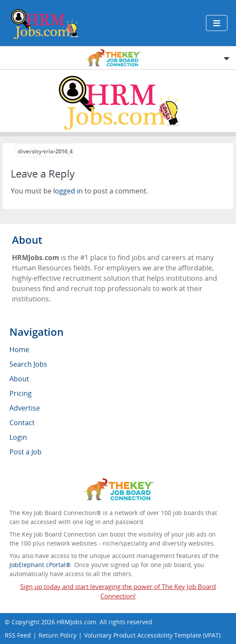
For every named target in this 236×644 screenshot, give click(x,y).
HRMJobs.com (76, 622)
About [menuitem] (19, 379)
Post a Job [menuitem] (26, 452)
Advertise (25, 408)
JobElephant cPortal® (40, 565)
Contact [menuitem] (22, 423)
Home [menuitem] (19, 350)
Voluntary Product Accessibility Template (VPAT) (152, 635)
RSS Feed (18, 635)
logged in (68, 191)
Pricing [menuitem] (21, 393)
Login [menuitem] (18, 437)
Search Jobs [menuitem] (28, 364)
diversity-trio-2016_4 (45, 151)
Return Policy (57, 635)
